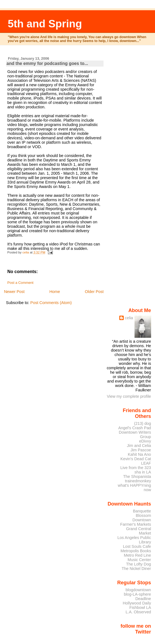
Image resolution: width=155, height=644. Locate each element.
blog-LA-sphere (137, 594)
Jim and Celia (139, 446)
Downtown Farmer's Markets (135, 522)
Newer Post (14, 292)
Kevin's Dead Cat (136, 459)
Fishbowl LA (140, 608)
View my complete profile (129, 396)
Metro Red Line (137, 555)
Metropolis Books (136, 551)
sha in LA (143, 472)
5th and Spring (45, 24)
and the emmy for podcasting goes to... (47, 63)
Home (55, 292)
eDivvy (145, 441)
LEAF (146, 463)
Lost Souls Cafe (137, 546)
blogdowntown (138, 590)
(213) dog (142, 423)
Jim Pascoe (141, 450)
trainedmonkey (138, 481)
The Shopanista (137, 477)
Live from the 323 (136, 468)
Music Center (139, 560)
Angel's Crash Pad (135, 428)
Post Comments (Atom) (51, 303)
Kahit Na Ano (139, 454)
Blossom (144, 515)
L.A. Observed (138, 612)
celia (129, 318)
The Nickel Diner (136, 569)
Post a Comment (20, 283)
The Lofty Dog (138, 564)
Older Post (94, 292)
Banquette (142, 511)
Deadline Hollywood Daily (137, 601)
